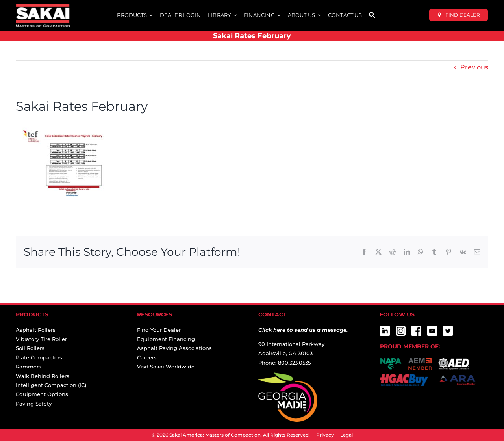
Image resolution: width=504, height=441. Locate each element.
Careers (147, 357)
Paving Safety (34, 404)
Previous (474, 67)
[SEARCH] (372, 16)
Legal (346, 435)
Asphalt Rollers (36, 330)
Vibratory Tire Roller (41, 339)
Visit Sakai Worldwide (166, 367)
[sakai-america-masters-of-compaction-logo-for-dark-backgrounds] (43, 7)
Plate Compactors (39, 357)
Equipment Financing (166, 339)
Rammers (29, 367)
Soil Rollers (30, 348)
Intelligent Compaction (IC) (51, 385)
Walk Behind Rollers (43, 376)
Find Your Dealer (159, 330)
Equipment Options (42, 394)
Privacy (325, 435)
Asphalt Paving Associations (174, 348)
